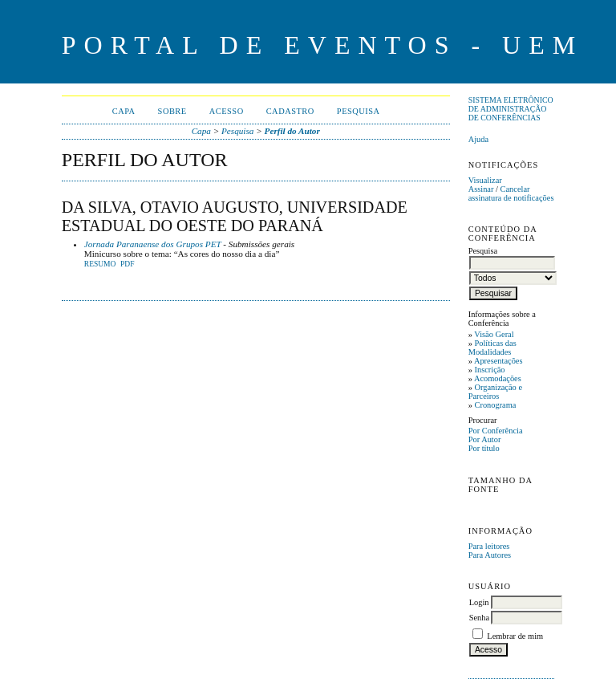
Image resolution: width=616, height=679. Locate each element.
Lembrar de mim (515, 636)
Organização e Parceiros (495, 392)
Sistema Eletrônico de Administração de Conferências (511, 109)
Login (479, 602)
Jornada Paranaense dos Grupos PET (153, 244)
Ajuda (478, 139)
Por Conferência (496, 431)
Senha (479, 618)
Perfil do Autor (292, 131)
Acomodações (498, 378)
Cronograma (495, 405)
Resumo (100, 264)
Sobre (172, 111)
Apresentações (498, 361)
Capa (124, 111)
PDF (127, 264)
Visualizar (485, 180)
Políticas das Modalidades (492, 348)
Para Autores (490, 555)
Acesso (227, 111)
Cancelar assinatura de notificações (511, 193)
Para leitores (489, 546)
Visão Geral (494, 334)
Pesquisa (359, 111)
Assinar (481, 189)
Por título (484, 448)
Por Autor (485, 439)
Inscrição (489, 370)
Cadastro (290, 111)
